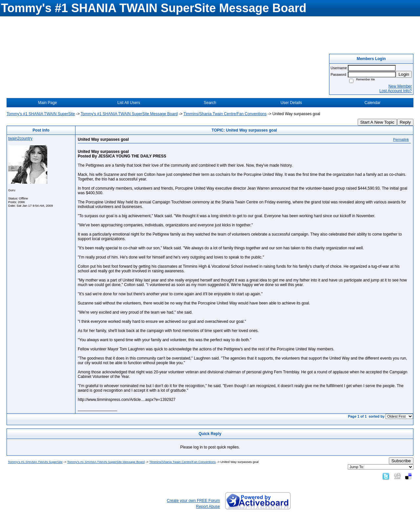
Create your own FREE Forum (193, 501)
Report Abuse (208, 507)
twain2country (20, 138)
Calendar (373, 103)
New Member (400, 86)
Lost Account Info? (396, 91)
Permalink (401, 139)
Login (404, 74)
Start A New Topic (377, 122)
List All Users (129, 103)
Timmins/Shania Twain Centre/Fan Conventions (225, 114)
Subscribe (401, 461)
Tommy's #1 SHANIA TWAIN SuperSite (41, 114)
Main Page (47, 103)
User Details (291, 103)
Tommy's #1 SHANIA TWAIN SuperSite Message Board (129, 114)
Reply (405, 122)
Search (210, 103)
